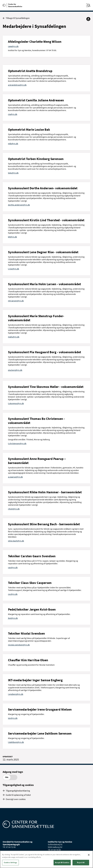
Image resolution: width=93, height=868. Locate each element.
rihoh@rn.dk (14, 509)
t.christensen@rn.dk (17, 443)
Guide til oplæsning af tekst (18, 795)
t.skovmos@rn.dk (16, 403)
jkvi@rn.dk (13, 618)
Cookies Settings (10, 862)
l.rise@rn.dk (14, 269)
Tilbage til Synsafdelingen (16, 18)
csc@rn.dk (13, 594)
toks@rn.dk (13, 173)
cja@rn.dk (13, 114)
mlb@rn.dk (13, 144)
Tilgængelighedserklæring (18, 791)
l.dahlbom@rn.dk (16, 742)
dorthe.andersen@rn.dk (19, 205)
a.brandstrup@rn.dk (17, 85)
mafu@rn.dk (14, 337)
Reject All (81, 862)
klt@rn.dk (12, 237)
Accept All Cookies (62, 862)
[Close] (89, 855)
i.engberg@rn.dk (16, 694)
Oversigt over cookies (16, 799)
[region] (47, 859)
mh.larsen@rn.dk (16, 301)
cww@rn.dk (13, 46)
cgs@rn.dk (13, 567)
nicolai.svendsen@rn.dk (19, 645)
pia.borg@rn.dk (15, 370)
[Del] (88, 19)
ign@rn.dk (13, 718)
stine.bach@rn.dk (16, 541)
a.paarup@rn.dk (15, 477)
